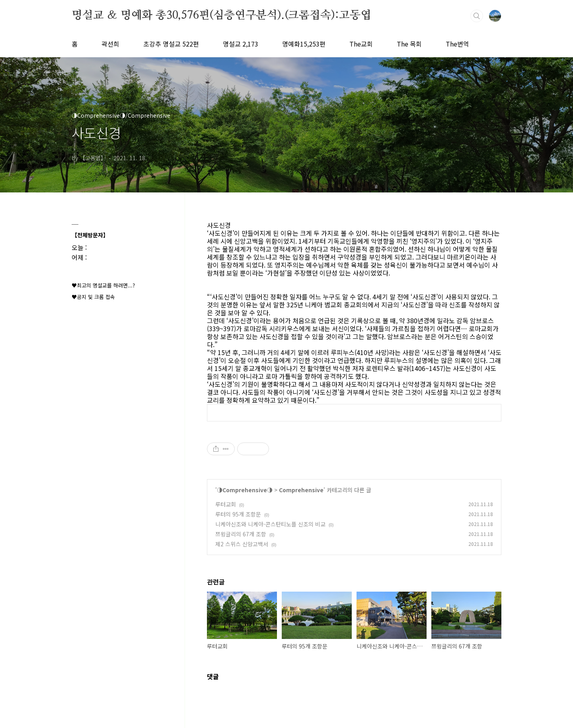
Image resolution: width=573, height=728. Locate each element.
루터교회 (226, 504)
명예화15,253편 (304, 44)
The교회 (361, 44)
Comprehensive (301, 490)
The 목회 (409, 44)
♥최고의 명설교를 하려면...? (103, 285)
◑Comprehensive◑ (245, 490)
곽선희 (110, 44)
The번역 (457, 44)
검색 (477, 16)
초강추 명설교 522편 (171, 44)
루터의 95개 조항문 (238, 514)
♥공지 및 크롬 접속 (93, 297)
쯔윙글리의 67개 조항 (241, 534)
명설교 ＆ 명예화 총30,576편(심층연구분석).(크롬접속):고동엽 (221, 16)
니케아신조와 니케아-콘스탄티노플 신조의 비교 (270, 524)
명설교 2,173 (241, 44)
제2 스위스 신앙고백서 (242, 544)
